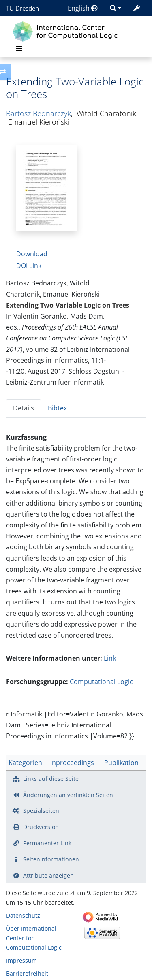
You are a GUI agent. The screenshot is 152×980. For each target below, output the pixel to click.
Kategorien (25, 763)
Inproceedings (72, 763)
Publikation (121, 763)
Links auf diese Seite (51, 779)
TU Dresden (22, 8)
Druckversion (41, 827)
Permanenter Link (47, 843)
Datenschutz (23, 915)
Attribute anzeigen (48, 875)
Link (110, 658)
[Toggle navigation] (19, 49)
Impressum (21, 960)
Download (32, 254)
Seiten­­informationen (51, 859)
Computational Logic (101, 682)
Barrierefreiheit (27, 973)
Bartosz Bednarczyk (39, 113)
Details (24, 408)
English (83, 8)
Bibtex (57, 408)
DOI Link (29, 266)
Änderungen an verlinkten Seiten (68, 795)
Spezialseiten (41, 811)
